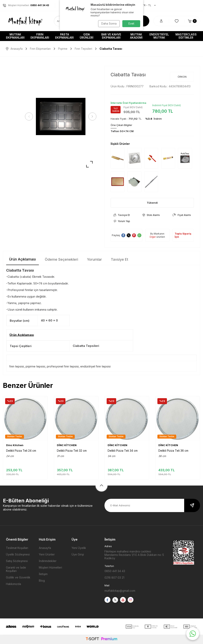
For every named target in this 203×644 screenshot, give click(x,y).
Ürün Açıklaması (23, 259)
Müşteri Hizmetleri (50, 567)
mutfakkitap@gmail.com (120, 591)
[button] (30, 116)
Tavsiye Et (122, 215)
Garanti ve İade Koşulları (16, 569)
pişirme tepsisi (35, 366)
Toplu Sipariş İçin (183, 235)
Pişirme (63, 49)
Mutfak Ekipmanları (15, 36)
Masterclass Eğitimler (186, 36)
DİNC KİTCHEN (67, 445)
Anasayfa (14, 49)
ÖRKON (182, 77)
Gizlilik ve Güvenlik (18, 577)
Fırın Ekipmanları (40, 36)
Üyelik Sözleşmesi (18, 554)
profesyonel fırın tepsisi (63, 366)
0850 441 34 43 (115, 571)
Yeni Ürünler (47, 554)
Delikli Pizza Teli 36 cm (173, 451)
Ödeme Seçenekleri (61, 259)
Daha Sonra (109, 23)
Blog (42, 581)
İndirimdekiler (48, 561)
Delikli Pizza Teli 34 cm (123, 451)
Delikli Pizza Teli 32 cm (72, 451)
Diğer (153, 237)
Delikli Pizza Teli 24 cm (21, 451)
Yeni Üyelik (79, 548)
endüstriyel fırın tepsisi (95, 366)
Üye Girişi (78, 554)
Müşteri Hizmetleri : (26, 5)
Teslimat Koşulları (17, 548)
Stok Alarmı (151, 215)
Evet (131, 23)
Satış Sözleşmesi (17, 561)
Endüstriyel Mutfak (159, 36)
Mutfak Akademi (136, 36)
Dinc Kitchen (15, 445)
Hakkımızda (13, 584)
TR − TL (147, 5)
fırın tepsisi (17, 366)
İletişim (43, 574)
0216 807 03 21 (114, 578)
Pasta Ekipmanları (64, 36)
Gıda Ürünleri (87, 36)
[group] (61, 117)
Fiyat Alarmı (182, 215)
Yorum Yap (122, 221)
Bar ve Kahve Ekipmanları (111, 36)
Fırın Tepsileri (83, 49)
